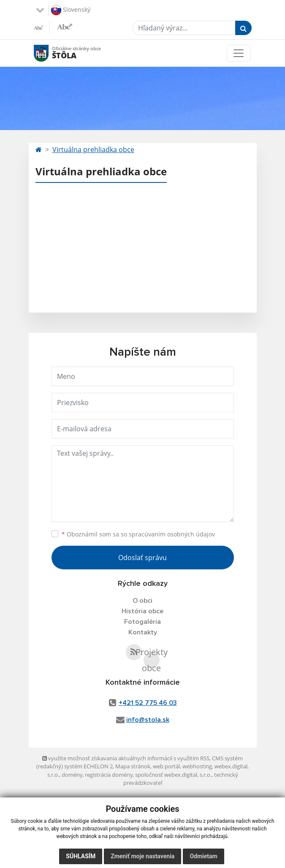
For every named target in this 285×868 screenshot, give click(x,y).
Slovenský (71, 10)
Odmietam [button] (203, 856)
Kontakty (143, 632)
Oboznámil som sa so (138, 534)
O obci (142, 601)
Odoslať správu (142, 558)
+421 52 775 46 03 (148, 703)
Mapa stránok (133, 766)
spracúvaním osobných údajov (172, 534)
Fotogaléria (142, 622)
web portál (166, 766)
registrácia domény (109, 775)
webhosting (197, 766)
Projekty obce (152, 660)
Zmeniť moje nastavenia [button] (142, 856)
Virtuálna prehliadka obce (93, 150)
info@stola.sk (148, 720)
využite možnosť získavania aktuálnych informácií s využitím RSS (126, 758)
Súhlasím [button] (81, 856)
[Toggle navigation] (239, 53)
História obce (142, 611)
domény (72, 775)
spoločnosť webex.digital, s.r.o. (173, 775)
